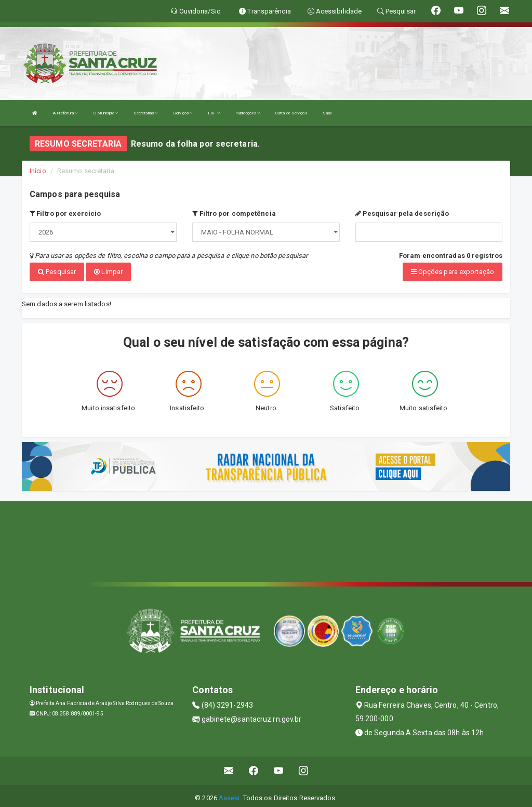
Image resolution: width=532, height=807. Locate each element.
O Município (106, 113)
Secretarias (145, 113)
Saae (327, 113)
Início (38, 171)
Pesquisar (57, 272)
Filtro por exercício (65, 213)
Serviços (183, 113)
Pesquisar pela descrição (402, 213)
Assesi (229, 794)
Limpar (108, 272)
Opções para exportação (453, 272)
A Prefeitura (65, 113)
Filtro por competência (234, 213)
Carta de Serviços (291, 113)
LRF (214, 113)
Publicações (248, 113)
